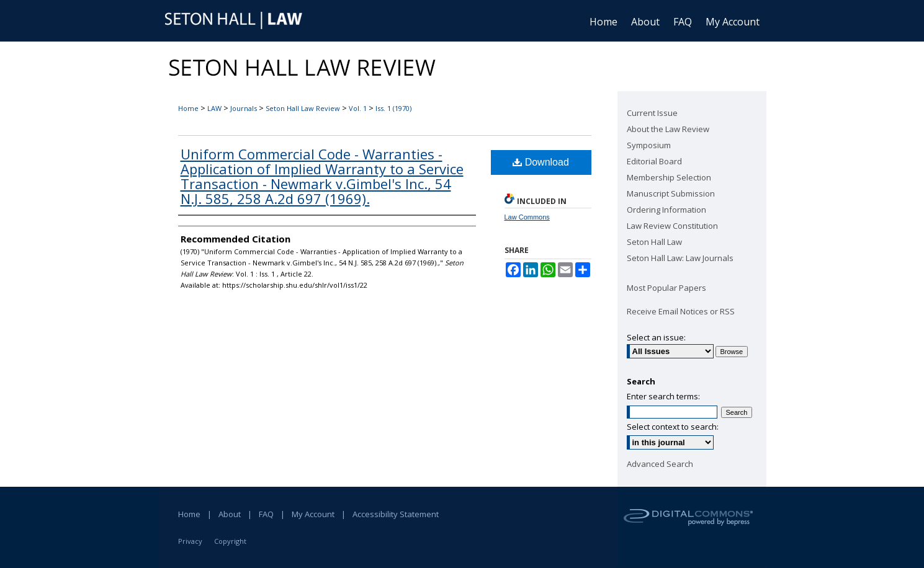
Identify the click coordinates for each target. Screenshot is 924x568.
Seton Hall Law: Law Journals (680, 258)
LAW (214, 108)
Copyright (230, 541)
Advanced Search (660, 464)
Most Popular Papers (666, 288)
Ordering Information (666, 210)
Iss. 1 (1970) (393, 108)
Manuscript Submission (671, 193)
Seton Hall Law (654, 242)
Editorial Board (654, 161)
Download (541, 162)
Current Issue (652, 113)
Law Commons (527, 217)
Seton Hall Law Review (303, 108)
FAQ (266, 514)
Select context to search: (673, 427)
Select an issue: (656, 337)
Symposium (649, 145)
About (230, 514)
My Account (313, 514)
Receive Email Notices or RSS (681, 311)
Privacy (190, 541)
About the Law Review (668, 129)
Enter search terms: (663, 396)
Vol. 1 (358, 108)
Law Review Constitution (672, 226)
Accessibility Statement (396, 514)
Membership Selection (669, 177)
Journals (244, 108)
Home (188, 108)
